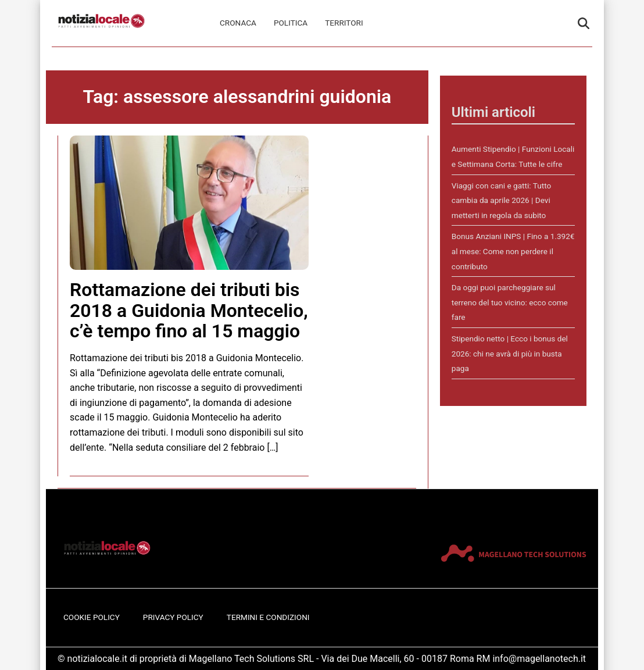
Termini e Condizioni (268, 617)
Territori (344, 23)
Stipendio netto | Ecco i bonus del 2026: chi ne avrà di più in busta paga (510, 353)
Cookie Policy (92, 617)
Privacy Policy (173, 617)
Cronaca (238, 23)
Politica (291, 23)
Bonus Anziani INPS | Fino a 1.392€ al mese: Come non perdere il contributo (513, 251)
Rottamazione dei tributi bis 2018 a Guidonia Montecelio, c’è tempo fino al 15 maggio (189, 310)
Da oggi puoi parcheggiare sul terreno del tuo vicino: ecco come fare (510, 302)
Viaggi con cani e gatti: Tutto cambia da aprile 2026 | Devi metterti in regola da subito (501, 200)
